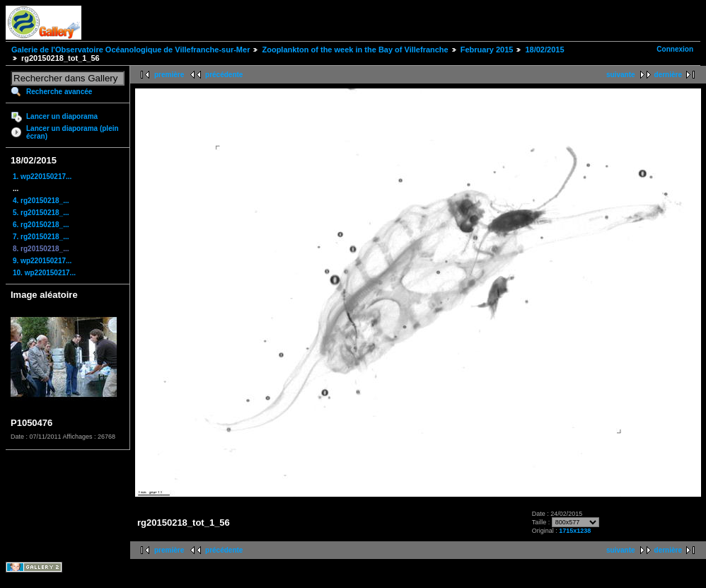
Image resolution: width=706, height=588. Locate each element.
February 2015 (487, 50)
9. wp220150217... (42, 261)
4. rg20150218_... (41, 201)
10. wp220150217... (44, 273)
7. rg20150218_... (41, 237)
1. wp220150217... (42, 177)
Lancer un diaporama (62, 116)
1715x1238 (575, 531)
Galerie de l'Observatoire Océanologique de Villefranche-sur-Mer (131, 50)
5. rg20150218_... (41, 213)
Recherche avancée (59, 92)
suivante (621, 75)
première (169, 75)
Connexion (675, 49)
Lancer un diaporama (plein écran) (73, 132)
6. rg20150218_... (41, 225)
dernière (668, 75)
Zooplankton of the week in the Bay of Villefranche (355, 50)
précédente (224, 75)
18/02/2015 (544, 50)
